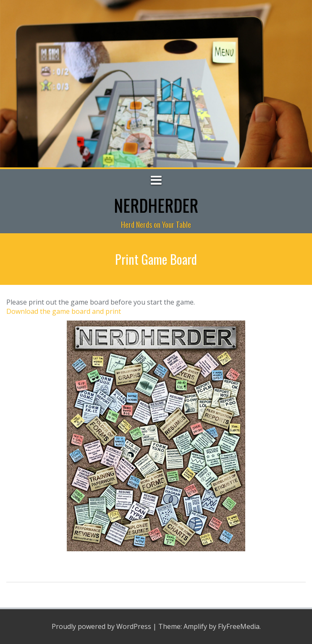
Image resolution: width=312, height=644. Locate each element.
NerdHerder (156, 205)
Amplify (195, 626)
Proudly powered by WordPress (101, 626)
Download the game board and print (64, 311)
